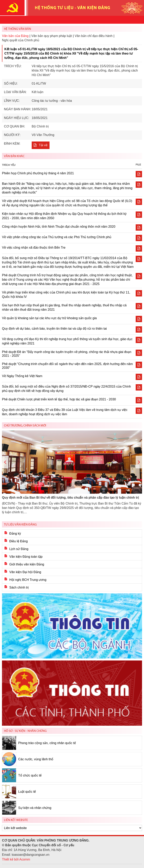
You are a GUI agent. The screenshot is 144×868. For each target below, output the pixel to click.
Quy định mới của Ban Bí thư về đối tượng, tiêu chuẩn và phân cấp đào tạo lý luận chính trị (70, 498)
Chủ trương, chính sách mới (25, 425)
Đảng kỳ (15, 534)
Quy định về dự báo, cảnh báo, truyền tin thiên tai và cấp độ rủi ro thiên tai (54, 329)
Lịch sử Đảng (19, 549)
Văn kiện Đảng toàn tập (26, 557)
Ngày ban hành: (18, 109)
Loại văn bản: (15, 92)
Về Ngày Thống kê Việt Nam (22, 376)
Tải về (43, 145)
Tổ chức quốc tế (30, 775)
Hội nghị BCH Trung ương (28, 580)
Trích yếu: (13, 66)
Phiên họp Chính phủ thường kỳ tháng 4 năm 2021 (38, 173)
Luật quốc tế (27, 792)
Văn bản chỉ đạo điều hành (94, 36)
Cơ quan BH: (14, 126)
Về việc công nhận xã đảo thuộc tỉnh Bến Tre (34, 248)
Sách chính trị (19, 587)
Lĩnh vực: (12, 101)
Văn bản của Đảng (15, 36)
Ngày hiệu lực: (17, 118)
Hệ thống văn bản (18, 29)
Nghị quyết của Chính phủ (21, 40)
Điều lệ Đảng (19, 541)
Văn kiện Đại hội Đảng (25, 572)
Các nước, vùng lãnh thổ (36, 759)
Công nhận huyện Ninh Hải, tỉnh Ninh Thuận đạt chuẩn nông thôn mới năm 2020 (59, 227)
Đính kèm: (12, 144)
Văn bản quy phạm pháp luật (52, 36)
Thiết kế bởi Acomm (16, 859)
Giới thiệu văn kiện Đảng (27, 564)
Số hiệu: (11, 83)
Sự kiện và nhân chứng (35, 808)
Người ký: (12, 135)
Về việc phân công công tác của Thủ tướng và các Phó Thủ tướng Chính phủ (57, 237)
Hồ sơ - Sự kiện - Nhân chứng (25, 731)
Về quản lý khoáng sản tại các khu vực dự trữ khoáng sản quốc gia (49, 318)
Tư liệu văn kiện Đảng (20, 524)
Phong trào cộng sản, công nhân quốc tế (47, 743)
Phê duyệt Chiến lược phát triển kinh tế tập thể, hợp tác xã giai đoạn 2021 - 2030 (59, 399)
